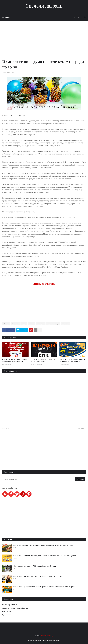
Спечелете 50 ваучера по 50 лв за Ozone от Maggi (43, 360)
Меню (7, 17)
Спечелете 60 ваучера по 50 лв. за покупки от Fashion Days (15, 360)
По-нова (6, 429)
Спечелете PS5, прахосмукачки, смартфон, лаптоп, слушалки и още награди (44, 587)
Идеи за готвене (8, 615)
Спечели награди (44, 6)
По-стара (81, 429)
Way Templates (55, 641)
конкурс (32, 324)
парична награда (53, 324)
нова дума (41, 324)
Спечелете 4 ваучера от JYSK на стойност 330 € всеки (35, 566)
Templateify (39, 641)
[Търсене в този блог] (39, 479)
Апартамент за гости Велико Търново (15, 608)
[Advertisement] (44, 43)
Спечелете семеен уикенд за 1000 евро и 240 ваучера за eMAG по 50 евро (43, 545)
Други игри (16, 324)
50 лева (6, 324)
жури (24, 324)
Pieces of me (6, 611)
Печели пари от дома (10, 605)
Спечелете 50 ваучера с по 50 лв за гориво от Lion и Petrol (72, 360)
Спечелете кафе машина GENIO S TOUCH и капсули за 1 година (39, 576)
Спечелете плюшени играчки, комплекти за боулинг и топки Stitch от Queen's (45, 556)
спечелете (66, 324)
